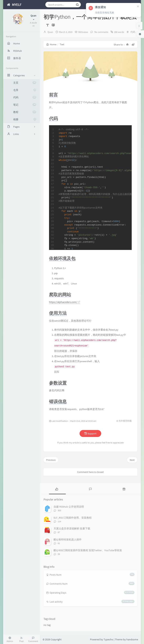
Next (132, 460)
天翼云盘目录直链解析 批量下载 (72, 528)
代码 (25, 97)
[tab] (57, 489)
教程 (25, 112)
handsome (132, 639)
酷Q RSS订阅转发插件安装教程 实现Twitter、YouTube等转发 (88, 550)
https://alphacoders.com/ (65, 302)
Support (90, 433)
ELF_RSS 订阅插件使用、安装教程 (73, 518)
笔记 (25, 105)
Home (51, 44)
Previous (51, 460)
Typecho (108, 639)
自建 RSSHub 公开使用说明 (69, 507)
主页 (25, 83)
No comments (101, 32)
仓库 (25, 90)
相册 (25, 119)
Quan (50, 32)
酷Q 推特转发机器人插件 (68, 539)
